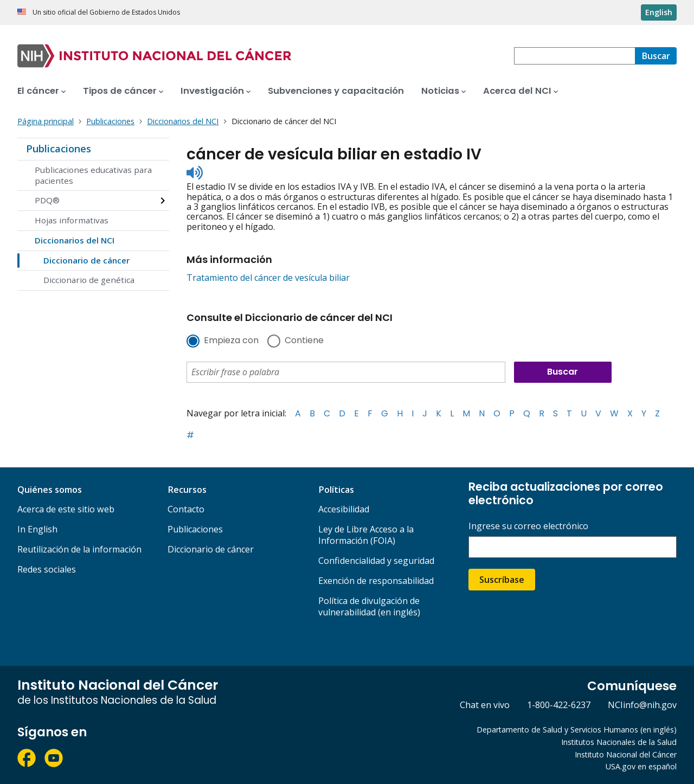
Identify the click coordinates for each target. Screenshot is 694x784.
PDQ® (47, 200)
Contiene (304, 341)
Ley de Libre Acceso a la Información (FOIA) (366, 535)
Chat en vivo (485, 705)
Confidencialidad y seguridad (376, 561)
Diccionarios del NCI (75, 240)
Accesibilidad (344, 509)
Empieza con (231, 341)
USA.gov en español (641, 766)
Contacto (186, 509)
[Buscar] (656, 56)
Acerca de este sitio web (66, 509)
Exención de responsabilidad (376, 581)
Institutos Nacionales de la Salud (619, 742)
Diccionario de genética (89, 280)
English (659, 12)
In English (37, 529)
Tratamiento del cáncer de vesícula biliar (268, 278)
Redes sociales (47, 569)
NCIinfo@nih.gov (642, 705)
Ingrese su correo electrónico (528, 526)
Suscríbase (502, 580)
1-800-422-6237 (559, 705)
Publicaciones (59, 149)
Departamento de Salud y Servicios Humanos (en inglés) (577, 730)
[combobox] (574, 56)
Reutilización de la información (79, 549)
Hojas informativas (72, 220)
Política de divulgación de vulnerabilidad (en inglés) (369, 606)
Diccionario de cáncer (86, 260)
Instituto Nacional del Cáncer (626, 754)
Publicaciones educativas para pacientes (93, 175)
